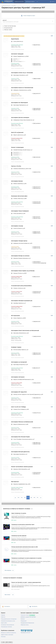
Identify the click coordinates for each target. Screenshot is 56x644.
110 (37, 498)
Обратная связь (25, 625)
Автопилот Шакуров (17, 54)
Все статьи (9, 595)
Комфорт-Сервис (16, 347)
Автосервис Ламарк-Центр (19, 241)
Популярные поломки (6, 627)
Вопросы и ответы (30, 2)
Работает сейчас (8, 30)
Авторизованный (8, 28)
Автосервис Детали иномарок (20, 118)
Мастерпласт (15, 482)
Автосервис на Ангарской (19, 362)
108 (31, 498)
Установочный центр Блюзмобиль (21, 286)
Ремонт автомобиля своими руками (22, 467)
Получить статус (25, 615)
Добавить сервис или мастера (28, 617)
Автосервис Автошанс (18, 377)
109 (34, 498)
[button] (37, 2)
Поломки (3, 637)
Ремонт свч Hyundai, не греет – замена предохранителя (26, 582)
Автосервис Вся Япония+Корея (20, 437)
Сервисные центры (7, 6)
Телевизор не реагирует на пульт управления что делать (26, 558)
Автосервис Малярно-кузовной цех (22, 301)
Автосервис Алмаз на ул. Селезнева (22, 73)
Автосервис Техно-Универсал (20, 211)
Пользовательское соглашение (9, 619)
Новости (3, 617)
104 (19, 498)
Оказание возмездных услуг (8, 621)
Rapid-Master (15, 39)
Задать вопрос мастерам (7, 635)
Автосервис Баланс (17, 181)
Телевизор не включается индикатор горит (23, 525)
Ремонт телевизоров (17, 147)
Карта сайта (4, 623)
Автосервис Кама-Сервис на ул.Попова (23, 271)
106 (25, 498)
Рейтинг (23, 619)
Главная (3, 615)
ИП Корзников (15, 316)
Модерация (24, 621)
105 (22, 498)
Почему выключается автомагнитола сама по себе (25, 547)
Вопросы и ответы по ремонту (8, 633)
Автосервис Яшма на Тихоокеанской (22, 88)
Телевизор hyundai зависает (19, 536)
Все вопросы (9, 570)
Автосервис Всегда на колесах (20, 256)
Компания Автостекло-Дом (19, 196)
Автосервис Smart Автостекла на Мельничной (25, 331)
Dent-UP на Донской (17, 132)
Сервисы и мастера (19, 2)
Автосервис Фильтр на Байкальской (22, 422)
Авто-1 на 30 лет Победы (19, 407)
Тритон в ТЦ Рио (16, 166)
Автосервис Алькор (17, 226)
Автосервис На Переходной (19, 103)
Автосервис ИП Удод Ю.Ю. (19, 392)
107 (28, 498)
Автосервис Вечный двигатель (20, 452)
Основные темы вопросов (8, 625)
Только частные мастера (10, 26)
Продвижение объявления (27, 623)
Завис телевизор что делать (19, 513)
